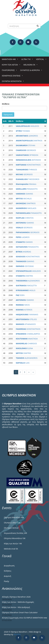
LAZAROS (23, 237)
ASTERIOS (24, 310)
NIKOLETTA (26, 286)
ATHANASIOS (26, 324)
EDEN (20, 295)
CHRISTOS (25, 218)
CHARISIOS (26, 343)
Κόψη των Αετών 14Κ (13, 544)
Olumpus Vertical (11, 528)
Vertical (41, 60)
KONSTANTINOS (28, 165)
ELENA (24, 348)
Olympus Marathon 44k (14, 517)
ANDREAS (23, 252)
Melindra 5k (30, 65)
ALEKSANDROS (27, 358)
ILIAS (23, 363)
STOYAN (25, 145)
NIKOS (23, 305)
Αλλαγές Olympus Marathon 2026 (16, 597)
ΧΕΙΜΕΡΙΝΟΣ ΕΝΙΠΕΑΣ (12, 76)
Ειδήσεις (8, 571)
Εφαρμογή (8, 114)
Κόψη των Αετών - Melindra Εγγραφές (18, 602)
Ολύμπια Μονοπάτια (12, 82)
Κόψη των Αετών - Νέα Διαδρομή (16, 607)
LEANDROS (27, 136)
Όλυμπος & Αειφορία (30, 71)
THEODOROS (28, 179)
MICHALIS (24, 199)
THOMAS (23, 131)
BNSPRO (17, 634)
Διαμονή (8, 576)
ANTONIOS (28, 160)
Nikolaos (26, 184)
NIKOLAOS (26, 208)
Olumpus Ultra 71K (12, 523)
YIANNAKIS (27, 314)
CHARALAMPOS (28, 334)
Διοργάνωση (9, 566)
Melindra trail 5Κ (11, 549)
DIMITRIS (24, 276)
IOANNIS (24, 194)
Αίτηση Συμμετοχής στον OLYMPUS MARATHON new (24, 618)
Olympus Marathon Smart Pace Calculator (20, 612)
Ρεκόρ (6, 581)
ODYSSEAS (25, 266)
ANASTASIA (27, 339)
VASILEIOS (27, 126)
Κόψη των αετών (10, 65)
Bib (11, 121)
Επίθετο (6, 104)
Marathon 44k (9, 60)
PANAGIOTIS (27, 189)
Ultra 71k (26, 60)
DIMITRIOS (29, 141)
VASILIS (26, 290)
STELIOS (26, 319)
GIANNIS (25, 261)
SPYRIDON (27, 155)
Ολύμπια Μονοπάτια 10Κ (15, 538)
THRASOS (26, 170)
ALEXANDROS (28, 281)
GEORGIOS (26, 150)
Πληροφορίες (9, 71)
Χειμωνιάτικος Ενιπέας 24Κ (15, 533)
